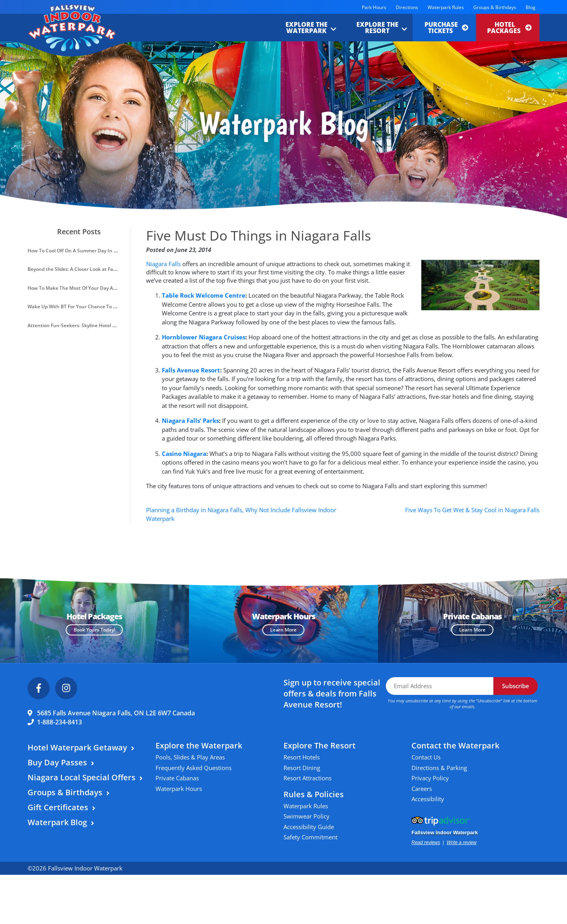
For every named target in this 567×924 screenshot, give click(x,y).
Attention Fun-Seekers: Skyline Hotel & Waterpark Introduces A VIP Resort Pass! (118, 325)
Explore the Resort (377, 28)
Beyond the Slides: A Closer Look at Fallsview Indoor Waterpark (98, 269)
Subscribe (516, 686)
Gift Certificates (58, 807)
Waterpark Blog (57, 822)
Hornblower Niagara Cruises (204, 337)
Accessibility (428, 799)
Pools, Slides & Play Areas (190, 757)
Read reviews (426, 843)
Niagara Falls (163, 264)
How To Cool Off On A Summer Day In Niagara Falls (85, 251)
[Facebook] (39, 688)
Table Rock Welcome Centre (204, 295)
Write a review (461, 843)
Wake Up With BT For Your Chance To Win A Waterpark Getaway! (101, 306)
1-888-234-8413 (59, 722)
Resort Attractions (308, 778)
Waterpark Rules (446, 7)
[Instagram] (66, 688)
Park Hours (374, 7)
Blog (531, 7)
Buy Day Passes (57, 762)
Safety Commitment (310, 837)
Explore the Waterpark (307, 28)
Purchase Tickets (446, 28)
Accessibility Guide (309, 827)
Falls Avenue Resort (191, 370)
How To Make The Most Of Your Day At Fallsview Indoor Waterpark (103, 288)
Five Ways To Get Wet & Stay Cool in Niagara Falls (472, 510)
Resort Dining (302, 768)
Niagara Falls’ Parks (190, 420)
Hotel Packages (509, 28)
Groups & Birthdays (495, 7)
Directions (407, 7)
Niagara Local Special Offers (82, 777)
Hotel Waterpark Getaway (77, 747)
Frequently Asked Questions (194, 768)
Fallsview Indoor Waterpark (445, 832)
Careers (422, 789)
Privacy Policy (430, 778)
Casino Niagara (184, 454)
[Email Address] (440, 686)
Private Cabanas (177, 778)
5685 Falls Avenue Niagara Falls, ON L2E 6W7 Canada (116, 713)
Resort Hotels (302, 757)
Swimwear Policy (307, 816)
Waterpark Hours (179, 789)
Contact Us (426, 757)
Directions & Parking (439, 768)
